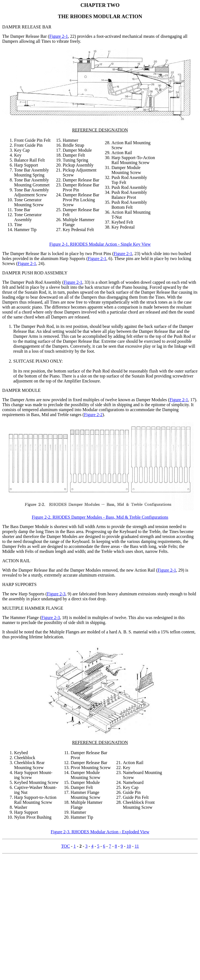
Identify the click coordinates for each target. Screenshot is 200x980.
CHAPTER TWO (100, 5)
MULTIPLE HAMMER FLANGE (33, 608)
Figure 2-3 (56, 594)
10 (129, 846)
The (6, 254)
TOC (65, 846)
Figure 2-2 (93, 415)
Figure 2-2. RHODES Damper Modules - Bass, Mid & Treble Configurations (100, 517)
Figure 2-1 (59, 36)
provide (113, 536)
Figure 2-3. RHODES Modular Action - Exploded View (100, 832)
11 (137, 846)
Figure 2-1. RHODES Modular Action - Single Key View (100, 244)
